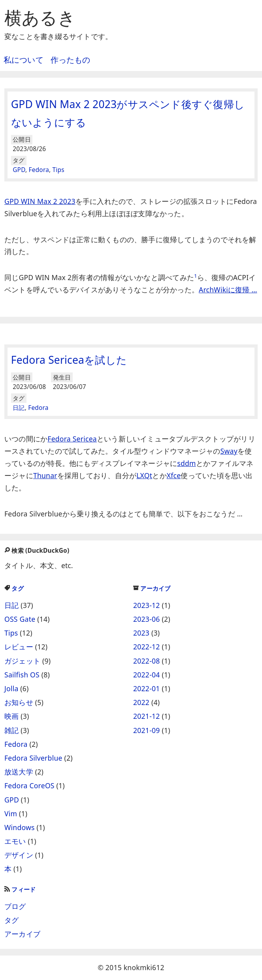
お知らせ (19, 702)
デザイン (19, 855)
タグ (14, 588)
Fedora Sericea (72, 439)
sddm (186, 463)
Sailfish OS (22, 675)
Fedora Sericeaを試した (69, 360)
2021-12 (147, 716)
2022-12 (147, 647)
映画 (11, 716)
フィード (20, 889)
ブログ (15, 906)
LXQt (144, 475)
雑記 (11, 730)
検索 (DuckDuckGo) (37, 551)
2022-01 (147, 688)
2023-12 (147, 605)
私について (24, 60)
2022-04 (147, 675)
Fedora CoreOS (29, 785)
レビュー (19, 647)
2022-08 (147, 661)
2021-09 (147, 730)
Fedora (39, 170)
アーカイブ (152, 588)
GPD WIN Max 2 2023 (40, 201)
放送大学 (19, 772)
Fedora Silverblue (33, 758)
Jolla (11, 688)
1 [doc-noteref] (196, 276)
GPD (19, 170)
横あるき (40, 17)
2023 (141, 633)
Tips (58, 170)
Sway (229, 451)
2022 (141, 702)
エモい (15, 841)
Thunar (45, 475)
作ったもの (71, 60)
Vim (11, 814)
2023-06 (147, 619)
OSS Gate (20, 619)
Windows (20, 827)
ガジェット (22, 661)
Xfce (174, 475)
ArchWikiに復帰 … (228, 290)
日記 (19, 408)
